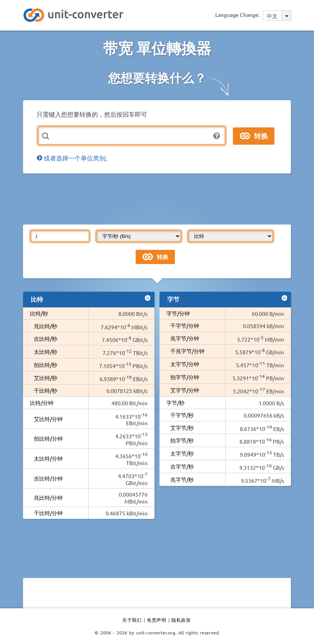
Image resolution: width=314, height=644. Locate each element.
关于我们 (132, 620)
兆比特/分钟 (48, 497)
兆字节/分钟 (185, 338)
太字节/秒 (182, 453)
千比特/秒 (46, 390)
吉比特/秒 (46, 339)
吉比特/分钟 (48, 478)
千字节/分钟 (185, 325)
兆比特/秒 (46, 326)
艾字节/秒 (182, 428)
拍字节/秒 (182, 440)
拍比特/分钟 (48, 438)
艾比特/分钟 (48, 419)
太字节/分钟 (185, 364)
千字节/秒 (182, 415)
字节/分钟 (178, 313)
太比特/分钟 (48, 458)
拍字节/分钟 (185, 377)
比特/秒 (39, 313)
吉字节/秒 (182, 466)
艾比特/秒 (46, 378)
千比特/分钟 (48, 513)
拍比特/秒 (46, 365)
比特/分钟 (42, 403)
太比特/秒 (46, 352)
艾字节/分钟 (185, 390)
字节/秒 (175, 403)
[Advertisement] (163, 198)
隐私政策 (181, 620)
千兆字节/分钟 (187, 351)
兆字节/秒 (182, 479)
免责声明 (156, 620)
